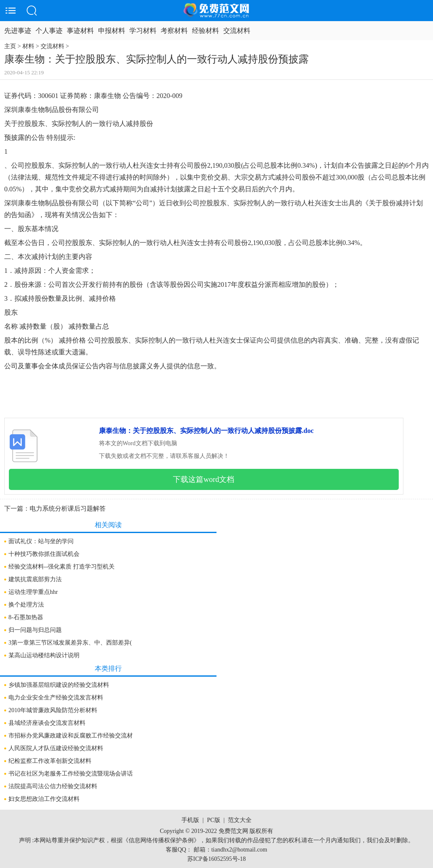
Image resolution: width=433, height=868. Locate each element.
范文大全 (240, 820)
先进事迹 (18, 31)
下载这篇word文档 (204, 479)
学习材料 (143, 31)
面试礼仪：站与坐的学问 (41, 541)
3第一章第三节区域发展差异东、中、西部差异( (70, 643)
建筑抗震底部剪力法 (35, 579)
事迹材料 (80, 31)
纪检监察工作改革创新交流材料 (50, 761)
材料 (28, 46)
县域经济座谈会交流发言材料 (47, 723)
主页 (10, 46)
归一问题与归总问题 (35, 630)
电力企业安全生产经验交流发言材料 (56, 698)
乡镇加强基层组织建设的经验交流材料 (59, 685)
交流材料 (237, 31)
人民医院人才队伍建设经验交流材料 (56, 748)
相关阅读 (108, 525)
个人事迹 (49, 31)
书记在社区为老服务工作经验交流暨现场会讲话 (71, 774)
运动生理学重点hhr (33, 592)
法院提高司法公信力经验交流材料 (53, 786)
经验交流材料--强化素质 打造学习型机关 (62, 567)
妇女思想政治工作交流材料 (44, 799)
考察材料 (174, 31)
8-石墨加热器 (26, 617)
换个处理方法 (26, 605)
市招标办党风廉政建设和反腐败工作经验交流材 (71, 736)
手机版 (190, 820)
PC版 (213, 820)
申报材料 (112, 31)
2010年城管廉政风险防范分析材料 (53, 710)
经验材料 (206, 31)
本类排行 (108, 668)
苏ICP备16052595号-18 (216, 859)
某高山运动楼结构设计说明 (44, 655)
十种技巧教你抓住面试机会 (44, 554)
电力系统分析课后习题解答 (68, 509)
